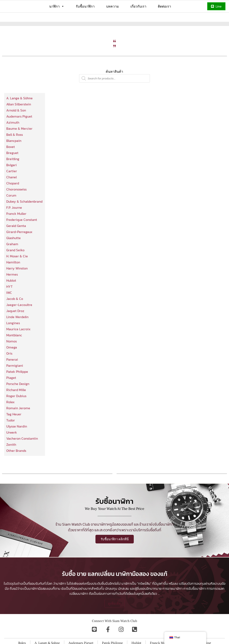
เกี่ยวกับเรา (138, 6)
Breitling (13, 174)
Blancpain (14, 156)
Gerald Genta (16, 241)
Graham (12, 259)
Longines (13, 338)
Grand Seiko (15, 265)
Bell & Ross (15, 150)
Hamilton (13, 277)
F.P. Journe (14, 223)
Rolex (10, 417)
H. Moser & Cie (17, 271)
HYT (9, 302)
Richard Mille (16, 405)
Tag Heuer (14, 429)
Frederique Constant (22, 235)
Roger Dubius (16, 411)
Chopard (13, 198)
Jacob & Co (15, 314)
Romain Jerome (18, 423)
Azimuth (13, 137)
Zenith (11, 460)
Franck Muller (16, 229)
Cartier (12, 186)
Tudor (11, 435)
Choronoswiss (16, 204)
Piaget (11, 393)
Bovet (11, 162)
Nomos (12, 356)
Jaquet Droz (15, 326)
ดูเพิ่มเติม (115, 632)
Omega (12, 362)
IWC (9, 308)
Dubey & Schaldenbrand (24, 216)
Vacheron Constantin (22, 454)
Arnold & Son (16, 125)
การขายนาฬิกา (172, 617)
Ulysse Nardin (17, 441)
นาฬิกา (57, 6)
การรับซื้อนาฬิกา (195, 617)
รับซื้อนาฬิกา (85, 6)
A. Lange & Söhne (19, 113)
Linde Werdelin (17, 332)
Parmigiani (15, 381)
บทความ (113, 6)
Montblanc (14, 350)
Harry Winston (17, 283)
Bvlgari (12, 180)
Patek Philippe (17, 387)
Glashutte (14, 253)
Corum (11, 210)
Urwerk (12, 447)
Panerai (12, 374)
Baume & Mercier (19, 144)
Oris (9, 368)
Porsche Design (18, 399)
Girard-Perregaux (19, 247)
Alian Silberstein (19, 119)
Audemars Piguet (19, 131)
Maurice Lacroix (18, 344)
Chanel (12, 192)
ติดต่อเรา (164, 6)
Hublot (11, 295)
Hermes (12, 289)
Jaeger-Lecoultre (19, 320)
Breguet (12, 168)
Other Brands (16, 466)
